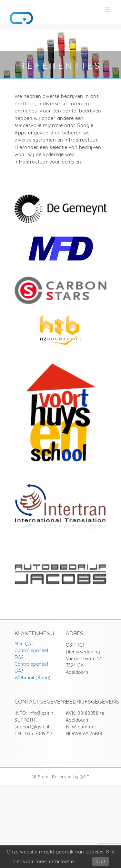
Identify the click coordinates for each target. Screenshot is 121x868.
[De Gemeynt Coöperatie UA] (60, 197)
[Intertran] (60, 486)
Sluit (101, 861)
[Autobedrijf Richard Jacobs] (60, 566)
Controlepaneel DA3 (31, 667)
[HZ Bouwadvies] (60, 314)
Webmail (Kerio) (33, 677)
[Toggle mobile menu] (108, 10)
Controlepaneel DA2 (31, 654)
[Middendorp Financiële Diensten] (61, 239)
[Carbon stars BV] (60, 279)
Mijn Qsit (24, 644)
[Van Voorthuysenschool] (60, 364)
